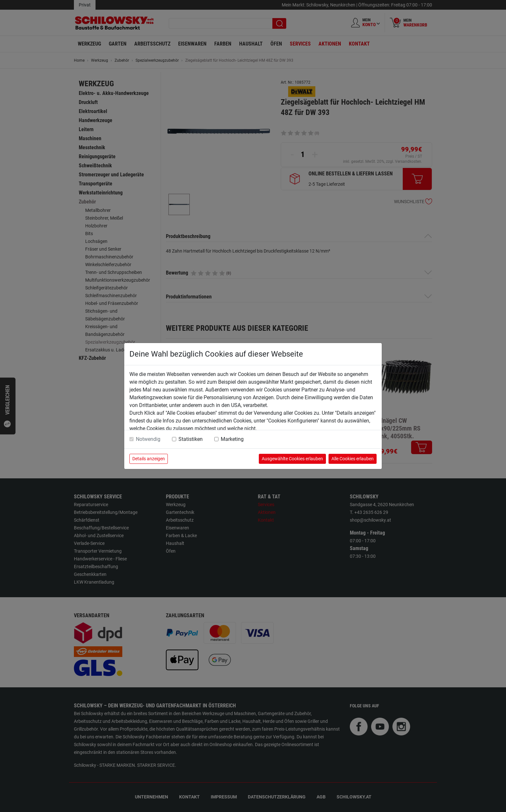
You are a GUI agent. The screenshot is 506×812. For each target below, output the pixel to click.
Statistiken (191, 439)
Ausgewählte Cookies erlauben (292, 459)
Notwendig (148, 439)
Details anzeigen (149, 459)
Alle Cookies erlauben (353, 459)
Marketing (232, 439)
